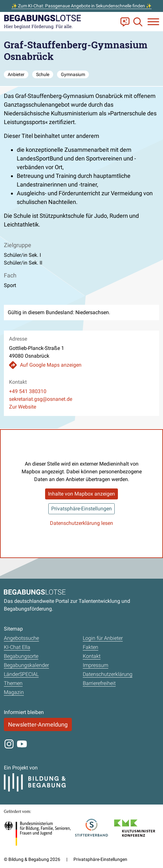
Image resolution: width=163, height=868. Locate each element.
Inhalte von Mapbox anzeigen (81, 494)
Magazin (14, 692)
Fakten (91, 647)
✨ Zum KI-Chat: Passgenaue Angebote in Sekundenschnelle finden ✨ (82, 6)
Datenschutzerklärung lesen (81, 523)
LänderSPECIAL (21, 674)
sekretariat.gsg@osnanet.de (41, 399)
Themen (13, 683)
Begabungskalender (26, 665)
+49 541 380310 (28, 391)
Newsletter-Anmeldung (38, 724)
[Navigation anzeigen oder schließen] (153, 22)
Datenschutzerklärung (108, 674)
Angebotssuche (21, 638)
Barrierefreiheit (99, 683)
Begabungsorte (21, 656)
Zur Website (23, 407)
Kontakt (92, 656)
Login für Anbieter (103, 638)
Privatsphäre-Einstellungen (81, 509)
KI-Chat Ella (17, 647)
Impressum (96, 665)
